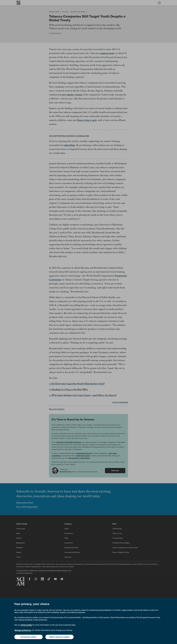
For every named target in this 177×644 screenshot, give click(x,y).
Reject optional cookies (59, 637)
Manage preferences (23, 630)
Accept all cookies (28, 637)
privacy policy (26, 625)
